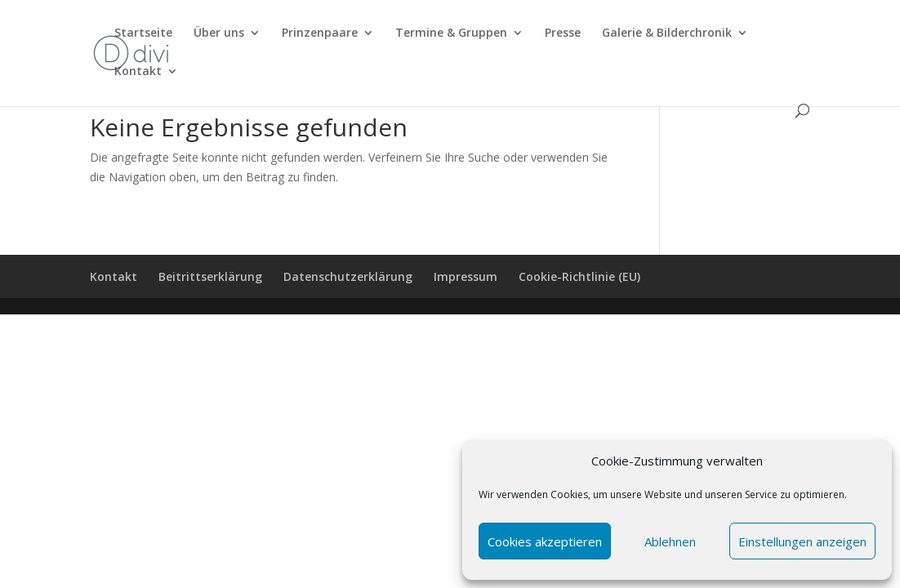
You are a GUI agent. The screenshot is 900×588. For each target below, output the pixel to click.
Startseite (143, 33)
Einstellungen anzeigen (802, 541)
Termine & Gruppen (451, 33)
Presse (563, 33)
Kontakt (138, 72)
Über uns (219, 33)
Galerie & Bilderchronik (667, 33)
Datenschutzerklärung (348, 276)
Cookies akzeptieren (545, 541)
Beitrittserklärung (210, 276)
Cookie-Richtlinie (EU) (579, 276)
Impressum (466, 276)
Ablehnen (670, 541)
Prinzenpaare (320, 33)
